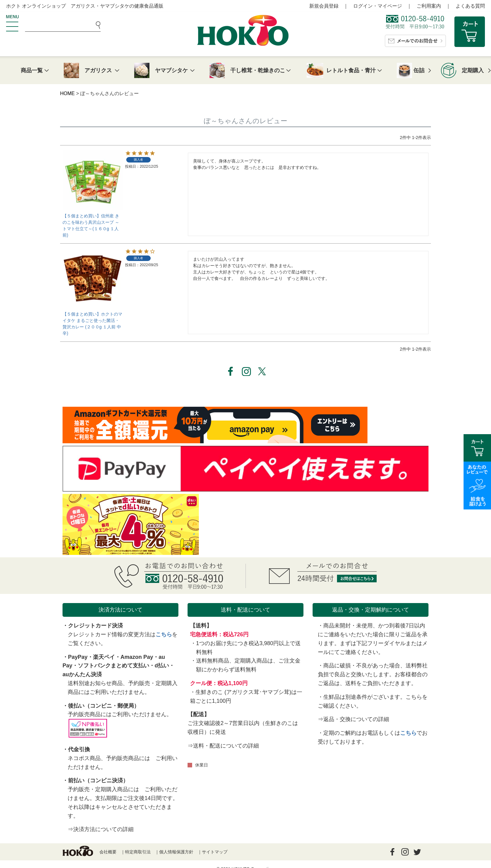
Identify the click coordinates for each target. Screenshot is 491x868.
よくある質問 (470, 6)
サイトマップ (215, 852)
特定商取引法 (138, 852)
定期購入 (473, 70)
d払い (162, 666)
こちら (164, 634)
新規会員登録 (324, 6)
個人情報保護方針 (176, 852)
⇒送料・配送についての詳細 (223, 746)
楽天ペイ (104, 657)
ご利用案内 (429, 6)
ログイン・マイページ (378, 6)
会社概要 (108, 852)
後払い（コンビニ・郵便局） (104, 706)
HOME (67, 93)
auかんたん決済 (82, 674)
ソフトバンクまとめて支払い (113, 666)
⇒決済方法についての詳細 (101, 829)
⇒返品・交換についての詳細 (353, 719)
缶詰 (419, 70)
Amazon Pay (137, 657)
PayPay (78, 657)
